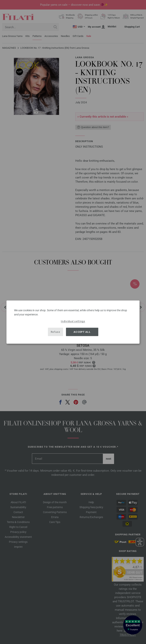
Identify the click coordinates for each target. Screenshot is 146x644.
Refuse (55, 332)
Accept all (82, 332)
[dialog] (73, 322)
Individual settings (73, 321)
